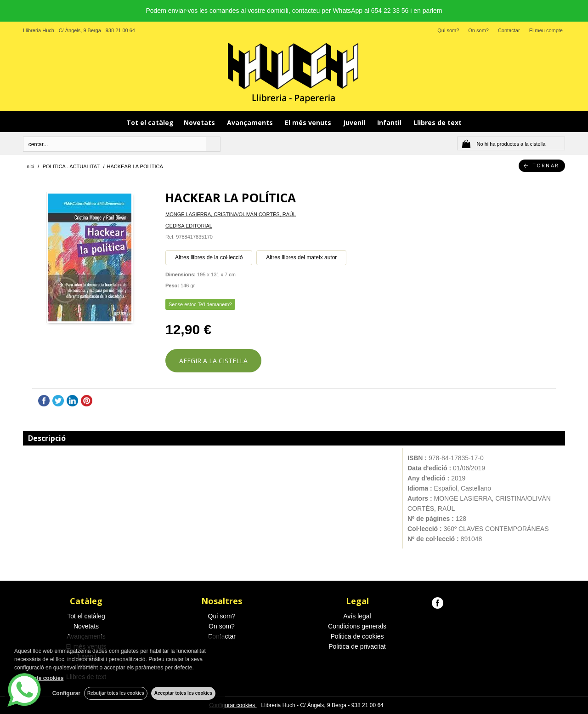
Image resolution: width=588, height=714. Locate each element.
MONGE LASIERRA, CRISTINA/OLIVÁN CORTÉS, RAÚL (231, 214)
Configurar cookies (233, 705)
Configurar (65, 693)
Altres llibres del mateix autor (301, 257)
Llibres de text (438, 123)
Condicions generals (357, 626)
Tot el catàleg (150, 123)
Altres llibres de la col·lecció (209, 257)
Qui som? (448, 30)
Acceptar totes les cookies (183, 693)
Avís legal (357, 616)
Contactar (509, 30)
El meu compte (546, 30)
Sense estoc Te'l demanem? (200, 304)
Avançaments (251, 123)
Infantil (390, 123)
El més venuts (309, 123)
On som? (478, 30)
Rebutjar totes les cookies (115, 693)
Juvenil (355, 123)
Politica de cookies (357, 636)
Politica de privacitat (357, 646)
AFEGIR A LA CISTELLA (213, 361)
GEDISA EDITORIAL (189, 226)
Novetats (200, 123)
